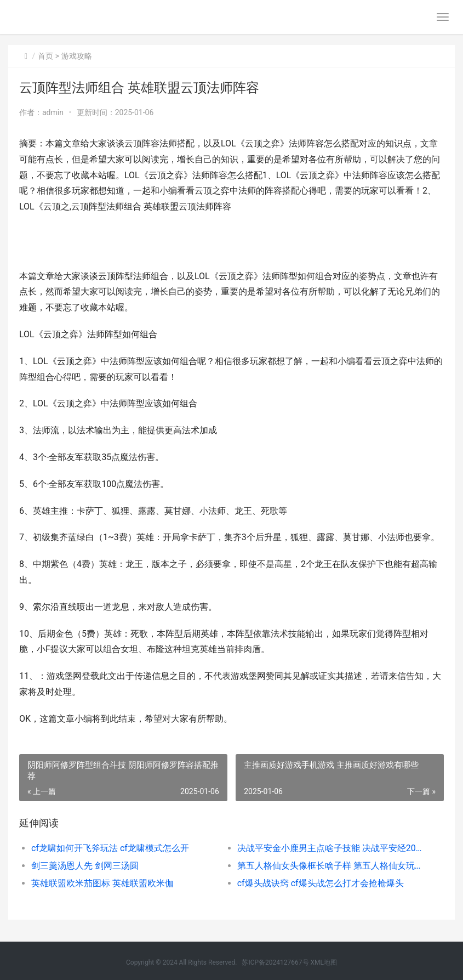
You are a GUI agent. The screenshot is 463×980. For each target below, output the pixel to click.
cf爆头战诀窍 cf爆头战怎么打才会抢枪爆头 (321, 883)
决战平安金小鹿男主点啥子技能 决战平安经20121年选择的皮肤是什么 (330, 848)
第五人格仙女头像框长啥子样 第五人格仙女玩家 (330, 866)
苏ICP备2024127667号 (275, 962)
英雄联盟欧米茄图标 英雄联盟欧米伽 (102, 883)
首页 (45, 56)
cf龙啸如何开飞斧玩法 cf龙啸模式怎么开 (110, 848)
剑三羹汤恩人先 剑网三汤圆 (85, 866)
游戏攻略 (77, 56)
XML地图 (324, 962)
